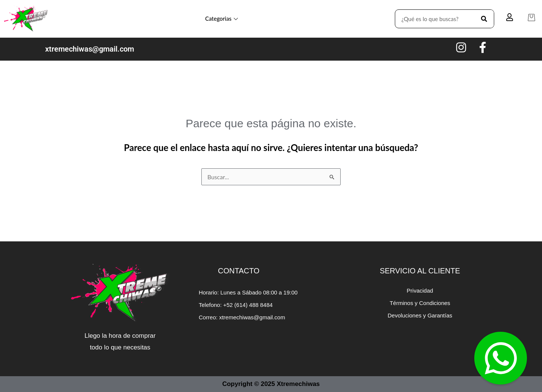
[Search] (484, 19)
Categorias (222, 18)
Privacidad (420, 291)
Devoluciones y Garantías (420, 315)
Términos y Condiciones (420, 303)
